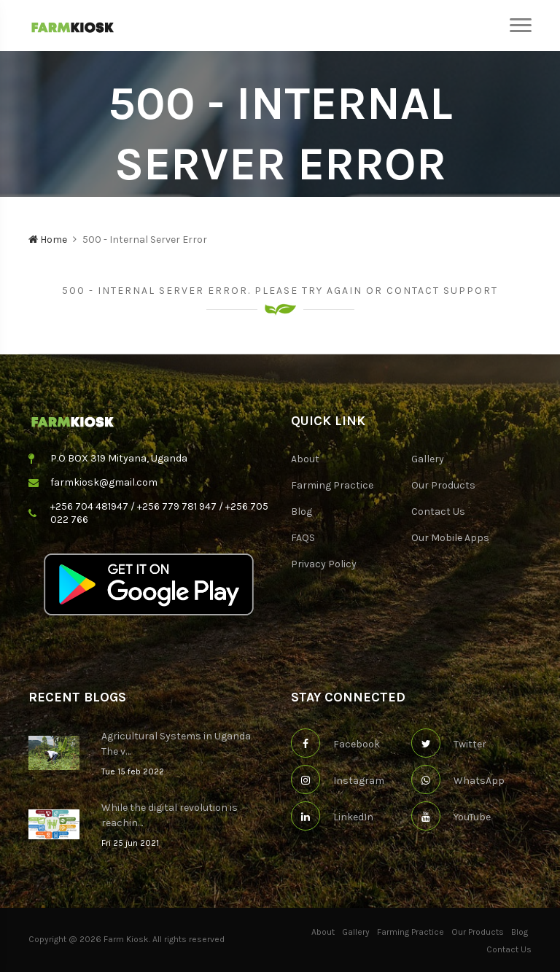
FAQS (303, 538)
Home (48, 240)
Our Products (443, 485)
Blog (302, 512)
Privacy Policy (324, 564)
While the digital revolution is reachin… (170, 815)
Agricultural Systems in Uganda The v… (176, 744)
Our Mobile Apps (450, 538)
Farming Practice (332, 485)
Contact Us (438, 512)
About (305, 459)
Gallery (428, 459)
